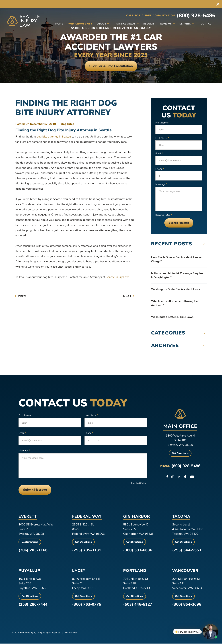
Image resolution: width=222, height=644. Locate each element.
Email (159, 154)
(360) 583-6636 (138, 551)
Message (161, 185)
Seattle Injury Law (117, 277)
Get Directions (180, 454)
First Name (162, 123)
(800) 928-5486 (196, 15)
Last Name (162, 138)
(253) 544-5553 (187, 551)
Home (58, 24)
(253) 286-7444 (33, 605)
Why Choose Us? (79, 24)
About (100, 24)
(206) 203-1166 (33, 551)
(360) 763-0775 (87, 605)
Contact (206, 24)
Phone (160, 169)
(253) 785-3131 (87, 551)
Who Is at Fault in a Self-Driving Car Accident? (175, 303)
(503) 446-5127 (138, 605)
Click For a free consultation (111, 66)
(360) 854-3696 (187, 605)
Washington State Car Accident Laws (176, 289)
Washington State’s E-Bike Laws (172, 317)
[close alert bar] (218, 4)
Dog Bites (67, 124)
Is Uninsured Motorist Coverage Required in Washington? (178, 276)
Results (148, 24)
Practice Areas (123, 24)
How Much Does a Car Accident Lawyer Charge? (177, 259)
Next (127, 296)
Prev (22, 296)
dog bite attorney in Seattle (54, 137)
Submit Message (179, 223)
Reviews (164, 24)
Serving (184, 24)
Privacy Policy (70, 633)
